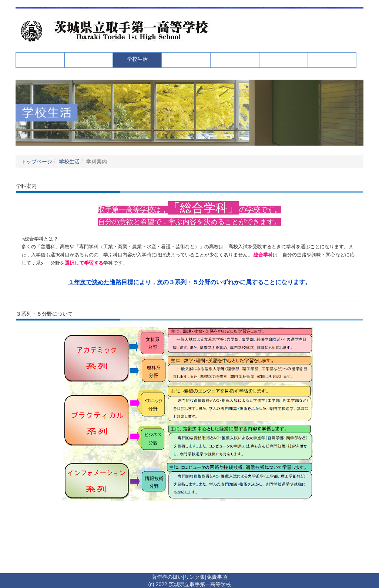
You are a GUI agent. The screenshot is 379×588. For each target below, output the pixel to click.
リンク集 (195, 577)
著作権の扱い (167, 577)
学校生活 (69, 162)
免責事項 (217, 577)
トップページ (37, 162)
